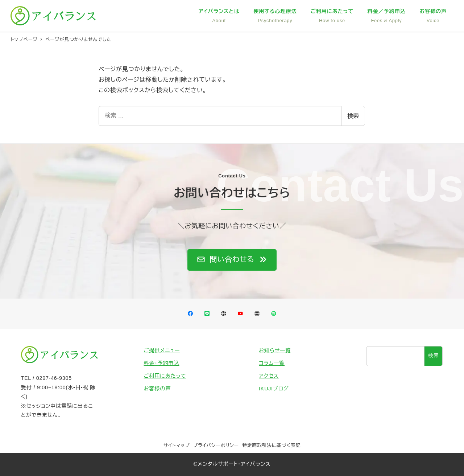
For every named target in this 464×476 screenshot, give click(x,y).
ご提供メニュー (162, 350)
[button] (232, 260)
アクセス (269, 376)
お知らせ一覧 (275, 350)
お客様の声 (158, 389)
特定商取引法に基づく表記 (271, 445)
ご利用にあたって (165, 376)
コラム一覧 (272, 363)
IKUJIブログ (274, 389)
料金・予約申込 (162, 363)
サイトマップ (177, 445)
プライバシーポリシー (216, 445)
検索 (353, 116)
